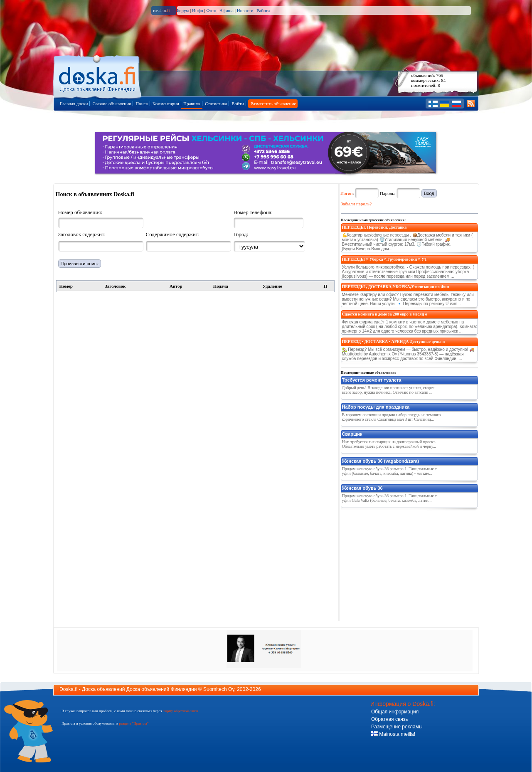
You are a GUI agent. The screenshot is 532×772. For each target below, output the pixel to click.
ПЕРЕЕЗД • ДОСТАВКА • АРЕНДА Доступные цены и (394, 342)
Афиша (227, 10)
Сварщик (352, 434)
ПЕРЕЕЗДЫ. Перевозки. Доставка (374, 227)
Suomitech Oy (219, 689)
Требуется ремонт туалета (372, 380)
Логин (347, 193)
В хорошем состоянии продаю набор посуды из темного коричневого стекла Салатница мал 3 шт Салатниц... (392, 417)
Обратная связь (389, 719)
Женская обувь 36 (362, 488)
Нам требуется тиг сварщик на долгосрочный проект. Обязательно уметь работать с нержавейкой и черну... (389, 444)
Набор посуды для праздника (376, 407)
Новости (245, 10)
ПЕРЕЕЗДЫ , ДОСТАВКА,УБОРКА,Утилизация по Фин (396, 287)
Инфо (197, 10)
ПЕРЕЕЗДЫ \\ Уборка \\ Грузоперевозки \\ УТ (385, 259)
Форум (182, 10)
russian (161, 10)
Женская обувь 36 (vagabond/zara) (381, 461)
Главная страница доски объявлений (98, 75)
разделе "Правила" (134, 723)
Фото (211, 10)
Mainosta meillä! (393, 734)
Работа (263, 10)
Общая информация (395, 712)
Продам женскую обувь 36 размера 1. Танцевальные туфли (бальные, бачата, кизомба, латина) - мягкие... (389, 471)
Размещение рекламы (397, 727)
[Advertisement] (403, 563)
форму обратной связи (180, 711)
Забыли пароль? (356, 204)
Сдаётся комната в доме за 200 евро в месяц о (385, 314)
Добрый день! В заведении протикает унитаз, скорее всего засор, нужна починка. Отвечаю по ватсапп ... (388, 390)
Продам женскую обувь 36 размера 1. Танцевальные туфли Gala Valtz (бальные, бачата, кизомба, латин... (389, 498)
